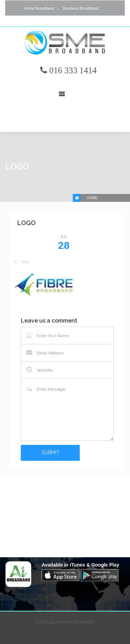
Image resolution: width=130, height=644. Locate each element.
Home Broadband (39, 8)
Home (92, 198)
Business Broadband (81, 8)
